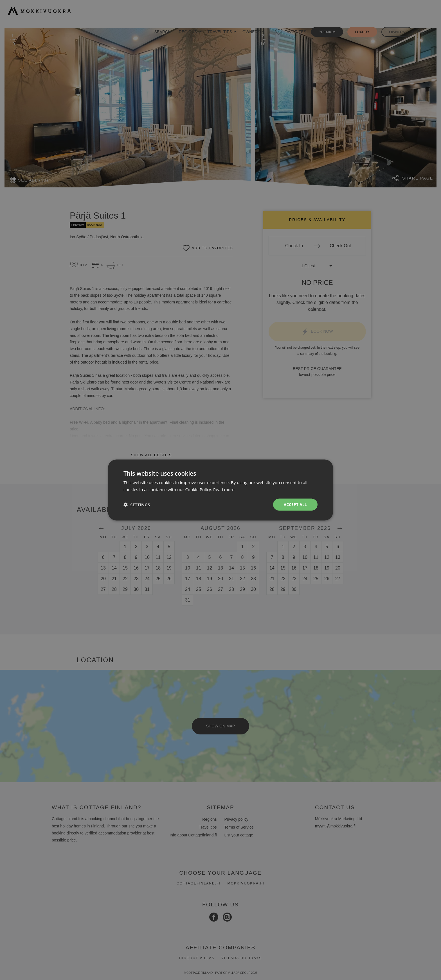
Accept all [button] (295, 504)
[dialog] (220, 490)
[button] (137, 505)
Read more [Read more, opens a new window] (224, 489)
